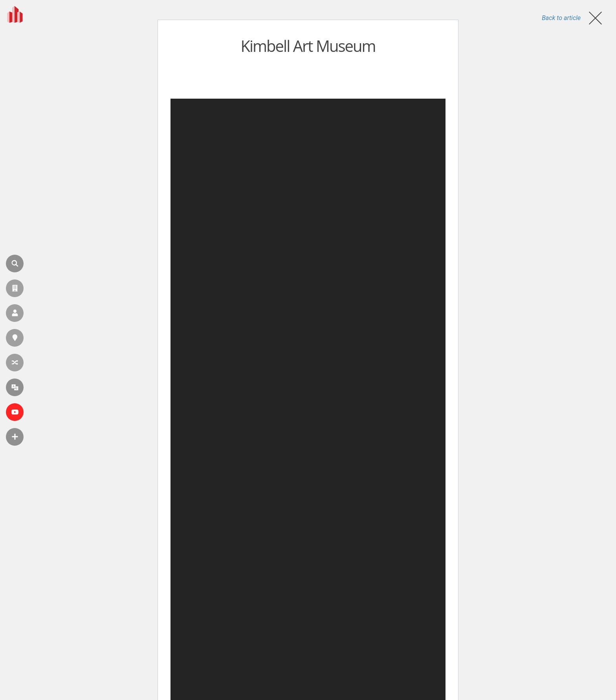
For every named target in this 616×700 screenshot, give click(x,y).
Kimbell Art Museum (308, 46)
